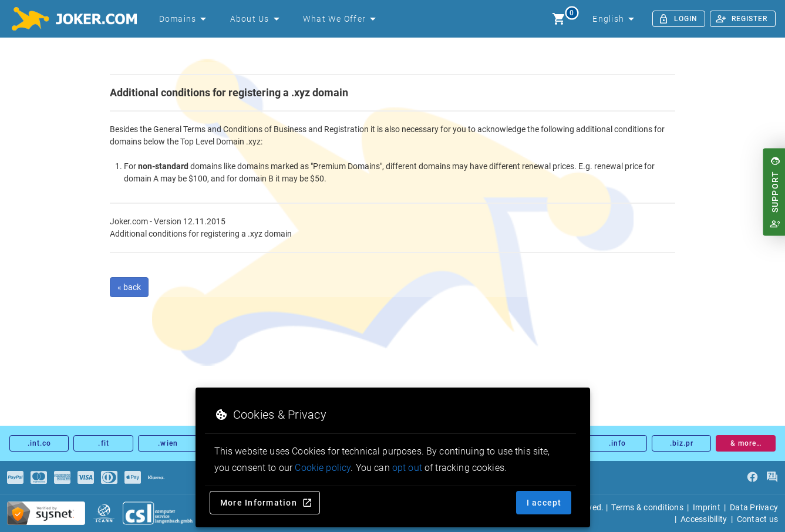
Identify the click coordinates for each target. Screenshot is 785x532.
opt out (407, 468)
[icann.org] (104, 513)
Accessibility (704, 519)
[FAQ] (772, 477)
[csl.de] (158, 513)
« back (129, 287)
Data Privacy (754, 507)
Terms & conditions (647, 507)
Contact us (758, 519)
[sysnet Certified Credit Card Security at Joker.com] (46, 513)
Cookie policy (323, 468)
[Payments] (15, 477)
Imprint (707, 507)
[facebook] (752, 477)
